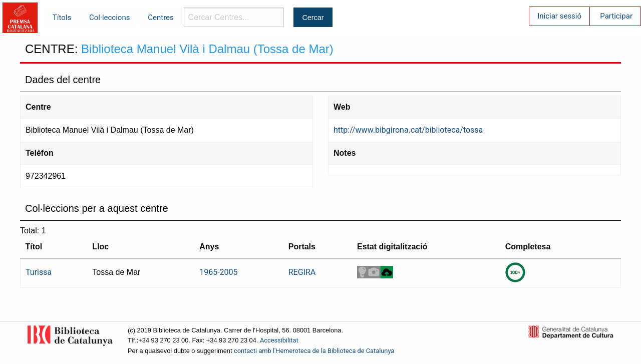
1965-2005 (218, 272)
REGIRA (302, 272)
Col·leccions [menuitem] (109, 18)
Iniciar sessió (559, 16)
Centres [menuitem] (161, 18)
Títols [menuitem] (62, 18)
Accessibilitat (279, 340)
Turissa (39, 272)
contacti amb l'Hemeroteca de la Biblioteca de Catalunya (314, 351)
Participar (616, 16)
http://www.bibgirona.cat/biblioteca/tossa (408, 130)
